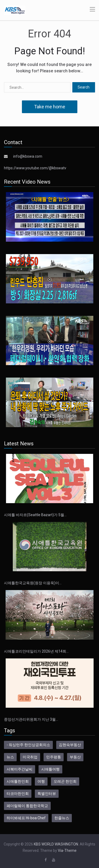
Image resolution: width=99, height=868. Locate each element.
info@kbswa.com (28, 156)
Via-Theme (67, 851)
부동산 (75, 757)
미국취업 (30, 757)
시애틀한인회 (18, 781)
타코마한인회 (18, 794)
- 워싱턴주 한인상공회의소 (28, 745)
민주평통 (54, 757)
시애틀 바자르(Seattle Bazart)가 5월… (35, 515)
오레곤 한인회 (65, 781)
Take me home (50, 107)
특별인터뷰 (47, 794)
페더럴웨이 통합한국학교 (27, 806)
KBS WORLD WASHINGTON (56, 844)
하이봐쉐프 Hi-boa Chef (26, 818)
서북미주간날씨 (20, 769)
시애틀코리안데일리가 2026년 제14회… (36, 651)
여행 (41, 781)
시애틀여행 (50, 769)
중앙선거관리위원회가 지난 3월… (31, 719)
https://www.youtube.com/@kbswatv (35, 168)
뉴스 (10, 757)
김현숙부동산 (70, 745)
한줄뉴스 (62, 818)
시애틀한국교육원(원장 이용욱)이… (33, 583)
